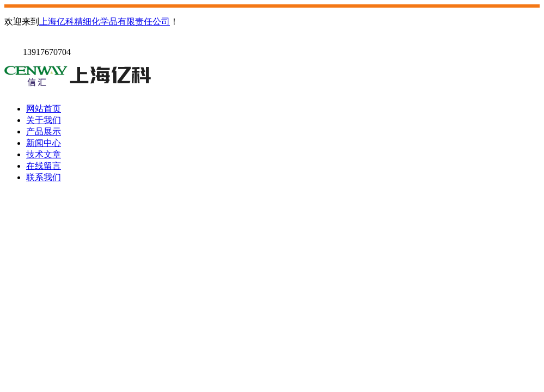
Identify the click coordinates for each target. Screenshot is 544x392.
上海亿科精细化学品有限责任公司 (105, 22)
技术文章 (44, 154)
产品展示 (44, 131)
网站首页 (44, 109)
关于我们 (44, 120)
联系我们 (44, 177)
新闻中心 (44, 143)
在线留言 (44, 166)
